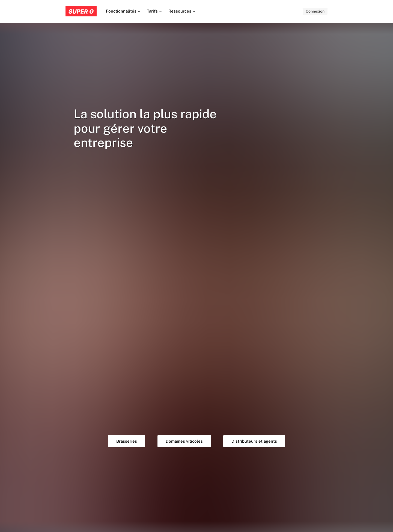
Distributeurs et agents (254, 441)
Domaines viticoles (184, 441)
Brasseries (127, 441)
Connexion (315, 11)
